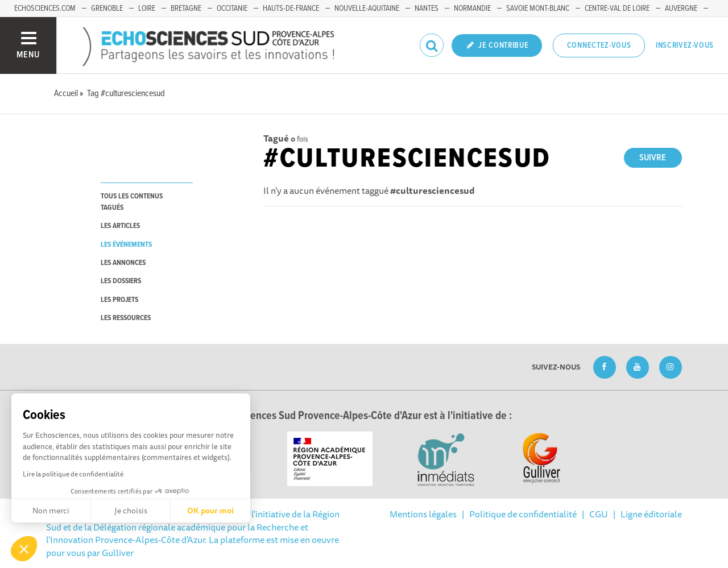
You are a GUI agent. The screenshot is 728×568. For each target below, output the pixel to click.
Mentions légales (423, 514)
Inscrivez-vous (685, 45)
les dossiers (121, 281)
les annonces (123, 263)
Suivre (653, 158)
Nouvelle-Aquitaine (367, 9)
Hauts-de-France (291, 9)
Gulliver (118, 553)
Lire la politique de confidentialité (73, 474)
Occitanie (232, 9)
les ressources (126, 318)
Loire (147, 9)
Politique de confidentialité (523, 514)
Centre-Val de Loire (617, 9)
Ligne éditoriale (651, 514)
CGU (599, 514)
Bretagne (186, 9)
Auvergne (681, 9)
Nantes (427, 9)
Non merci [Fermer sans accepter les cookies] (51, 511)
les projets (119, 300)
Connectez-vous (599, 45)
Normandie (472, 9)
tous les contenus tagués (132, 202)
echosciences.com (45, 9)
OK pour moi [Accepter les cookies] (210, 511)
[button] (24, 549)
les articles (120, 226)
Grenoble (107, 9)
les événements (126, 245)
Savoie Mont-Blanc (538, 9)
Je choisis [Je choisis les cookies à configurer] (131, 511)
